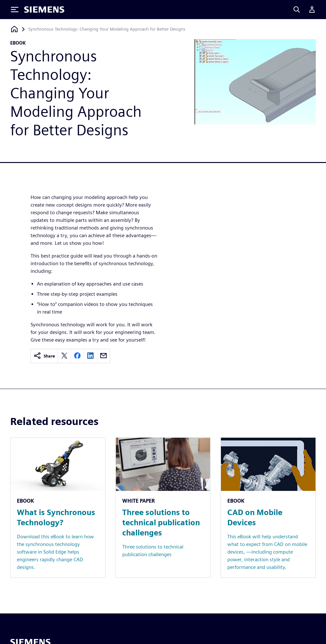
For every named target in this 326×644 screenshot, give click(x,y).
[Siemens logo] (44, 10)
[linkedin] (90, 356)
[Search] (297, 10)
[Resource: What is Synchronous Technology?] (58, 508)
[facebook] (77, 356)
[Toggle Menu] (15, 10)
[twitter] (64, 356)
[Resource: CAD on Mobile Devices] (268, 508)
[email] (103, 356)
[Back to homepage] (14, 29)
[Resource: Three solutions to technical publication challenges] (163, 508)
